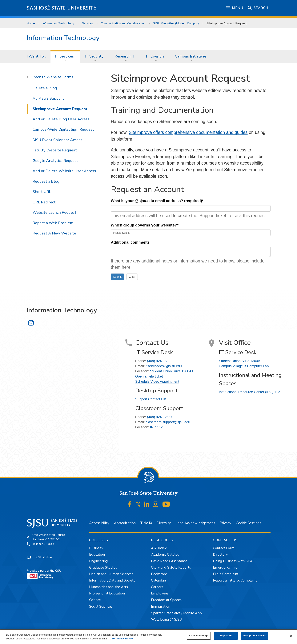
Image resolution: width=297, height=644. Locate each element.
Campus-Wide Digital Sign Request (63, 129)
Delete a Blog (45, 88)
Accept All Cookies (255, 636)
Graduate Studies (103, 567)
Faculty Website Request (55, 150)
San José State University (62, 8)
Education (97, 554)
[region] (148, 637)
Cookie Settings (249, 523)
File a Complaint (226, 574)
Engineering (98, 561)
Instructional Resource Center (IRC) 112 (249, 392)
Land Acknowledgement (195, 523)
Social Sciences (101, 606)
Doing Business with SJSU (233, 561)
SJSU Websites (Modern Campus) (176, 23)
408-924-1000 (43, 544)
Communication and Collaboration (123, 23)
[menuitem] (36, 56)
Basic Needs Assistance (169, 561)
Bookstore (159, 574)
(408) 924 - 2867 (160, 417)
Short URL (42, 192)
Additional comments (130, 242)
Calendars (159, 580)
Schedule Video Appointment (157, 382)
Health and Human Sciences (111, 574)
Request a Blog (46, 181)
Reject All (226, 636)
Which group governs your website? (145, 225)
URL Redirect (44, 202)
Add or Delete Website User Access (64, 171)
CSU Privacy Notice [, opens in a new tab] (121, 639)
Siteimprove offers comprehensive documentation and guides (188, 132)
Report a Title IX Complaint (235, 580)
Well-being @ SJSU (167, 619)
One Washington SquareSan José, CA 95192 (49, 537)
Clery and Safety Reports (171, 567)
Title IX (146, 523)
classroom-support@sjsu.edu (168, 422)
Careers (157, 587)
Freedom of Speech (166, 600)
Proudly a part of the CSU (44, 574)
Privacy (225, 523)
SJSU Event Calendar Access (57, 140)
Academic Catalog (165, 554)
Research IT (125, 56)
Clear (132, 277)
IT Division (155, 56)
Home (31, 23)
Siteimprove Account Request (227, 23)
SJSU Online (44, 557)
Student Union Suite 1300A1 (172, 371)
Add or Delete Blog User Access (61, 119)
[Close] (291, 636)
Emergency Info (225, 567)
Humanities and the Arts (108, 587)
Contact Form (224, 548)
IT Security (94, 56)
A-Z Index (159, 548)
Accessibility (99, 523)
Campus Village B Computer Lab (244, 366)
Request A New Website (54, 233)
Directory (220, 554)
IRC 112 (156, 427)
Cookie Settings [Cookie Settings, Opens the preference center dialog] (199, 636)
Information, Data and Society (112, 580)
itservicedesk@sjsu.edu (164, 366)
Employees (160, 593)
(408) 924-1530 (159, 361)
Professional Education (107, 593)
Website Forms (60, 77)
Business (96, 548)
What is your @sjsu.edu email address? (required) (157, 201)
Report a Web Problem (53, 223)
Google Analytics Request (55, 161)
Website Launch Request (54, 212)
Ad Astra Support (48, 98)
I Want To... (36, 56)
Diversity (164, 523)
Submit (118, 277)
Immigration (161, 606)
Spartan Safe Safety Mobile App (176, 613)
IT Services (64, 56)
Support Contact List (151, 399)
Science (95, 600)
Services (88, 23)
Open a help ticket (149, 376)
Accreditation (125, 523)
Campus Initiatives (191, 56)
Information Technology (58, 23)
